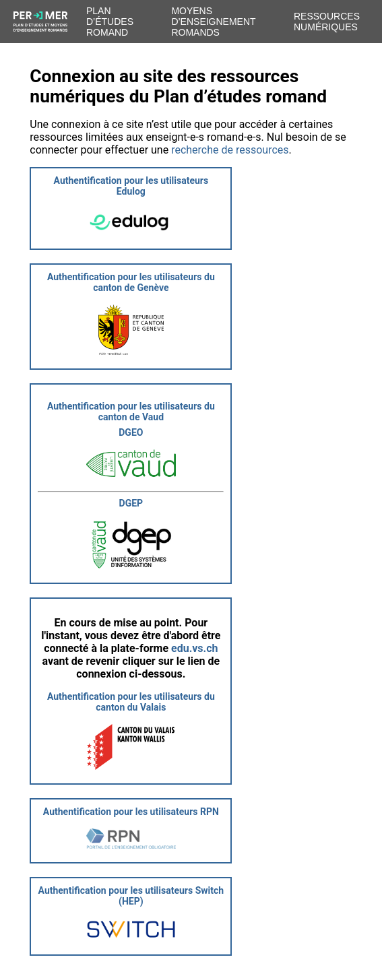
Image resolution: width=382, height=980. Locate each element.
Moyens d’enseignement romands (213, 22)
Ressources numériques (327, 22)
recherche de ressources (230, 150)
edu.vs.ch (195, 648)
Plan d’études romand (110, 22)
